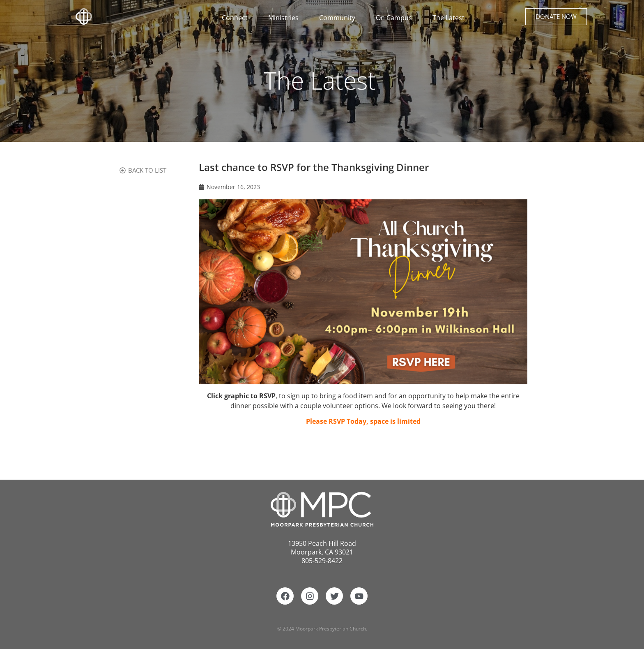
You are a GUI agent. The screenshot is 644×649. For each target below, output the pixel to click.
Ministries (285, 18)
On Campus (396, 18)
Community (339, 18)
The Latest (448, 18)
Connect (237, 18)
